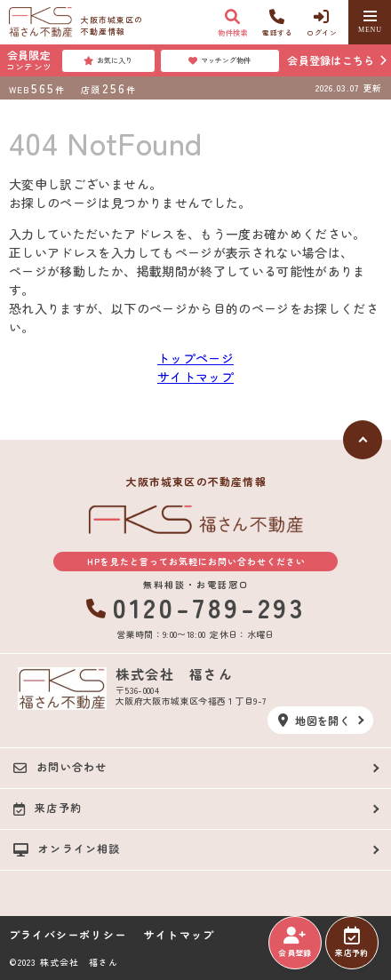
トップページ (195, 358)
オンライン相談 (67, 849)
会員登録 (295, 943)
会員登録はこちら (331, 60)
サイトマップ (195, 377)
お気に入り (108, 60)
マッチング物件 (219, 60)
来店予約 (351, 943)
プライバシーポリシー (68, 935)
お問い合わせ (60, 767)
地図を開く (314, 720)
